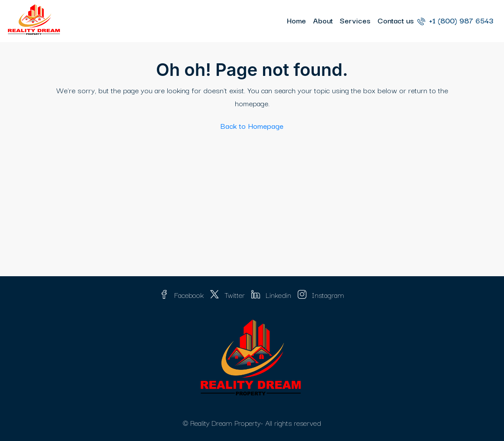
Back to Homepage (252, 126)
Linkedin (272, 295)
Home (296, 20)
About (323, 20)
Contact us (396, 20)
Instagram (321, 295)
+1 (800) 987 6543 (455, 20)
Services (355, 20)
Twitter (229, 295)
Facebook (183, 295)
